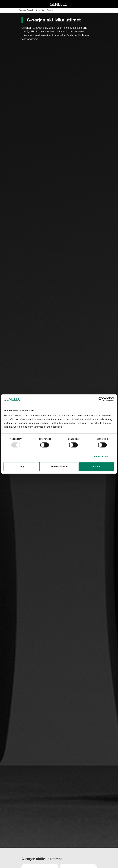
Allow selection (59, 466)
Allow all (96, 466)
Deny (22, 466)
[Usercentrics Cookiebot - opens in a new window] (101, 399)
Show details (101, 456)
